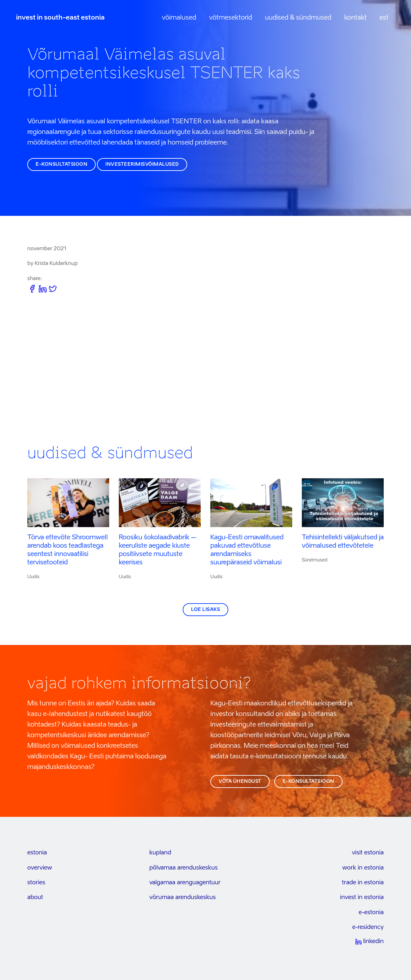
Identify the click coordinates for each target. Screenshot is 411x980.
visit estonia (368, 853)
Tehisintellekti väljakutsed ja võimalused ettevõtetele (343, 542)
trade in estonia (363, 883)
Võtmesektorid (231, 18)
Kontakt (355, 18)
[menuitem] (384, 18)
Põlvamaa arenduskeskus (184, 868)
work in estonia (363, 868)
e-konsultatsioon (61, 164)
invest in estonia (362, 897)
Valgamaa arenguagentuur (185, 883)
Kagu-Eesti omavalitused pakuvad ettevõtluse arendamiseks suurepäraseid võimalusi (247, 550)
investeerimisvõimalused (142, 164)
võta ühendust (240, 781)
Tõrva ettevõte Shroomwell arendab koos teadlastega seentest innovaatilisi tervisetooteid (68, 550)
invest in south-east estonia (60, 18)
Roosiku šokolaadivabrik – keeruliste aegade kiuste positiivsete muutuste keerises (157, 550)
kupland (160, 853)
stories (36, 883)
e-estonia (371, 913)
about (35, 897)
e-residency (368, 927)
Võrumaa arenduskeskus (183, 897)
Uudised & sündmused (298, 18)
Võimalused (179, 18)
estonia (37, 853)
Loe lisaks (205, 610)
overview (40, 868)
